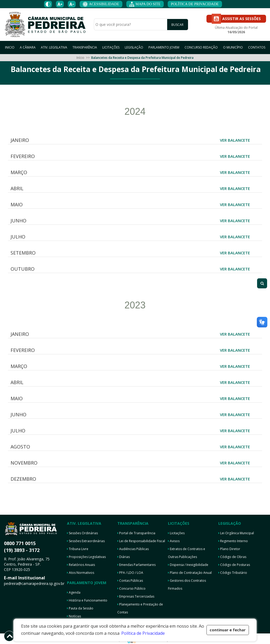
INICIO (10, 47)
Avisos (174, 541)
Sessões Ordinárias (82, 533)
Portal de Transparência (136, 533)
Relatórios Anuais (81, 565)
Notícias (74, 616)
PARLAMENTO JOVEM (164, 47)
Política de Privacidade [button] (143, 633)
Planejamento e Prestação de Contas (140, 608)
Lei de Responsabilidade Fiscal (141, 541)
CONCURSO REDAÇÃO (201, 47)
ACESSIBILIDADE (101, 4)
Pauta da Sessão (80, 608)
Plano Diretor (229, 549)
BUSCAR (177, 25)
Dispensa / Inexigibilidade (188, 565)
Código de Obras (232, 557)
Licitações (176, 533)
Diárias (124, 557)
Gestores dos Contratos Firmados (187, 585)
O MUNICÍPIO (233, 47)
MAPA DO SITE (145, 4)
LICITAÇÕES (111, 47)
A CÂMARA (28, 47)
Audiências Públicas (133, 549)
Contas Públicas (130, 581)
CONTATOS (257, 47)
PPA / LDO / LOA (130, 573)
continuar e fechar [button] (228, 630)
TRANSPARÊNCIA (85, 47)
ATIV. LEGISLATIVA (54, 47)
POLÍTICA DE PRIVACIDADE (195, 4)
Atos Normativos (81, 573)
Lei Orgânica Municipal (236, 533)
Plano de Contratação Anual (190, 573)
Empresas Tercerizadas (136, 596)
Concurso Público (131, 588)
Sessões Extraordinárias (86, 541)
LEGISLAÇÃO (134, 47)
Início (80, 58)
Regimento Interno (233, 541)
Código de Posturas (234, 565)
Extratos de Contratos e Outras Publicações (187, 553)
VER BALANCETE (235, 140)
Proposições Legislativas (86, 557)
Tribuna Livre (78, 549)
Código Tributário (233, 573)
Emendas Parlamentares (136, 565)
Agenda (74, 592)
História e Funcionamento (87, 600)
